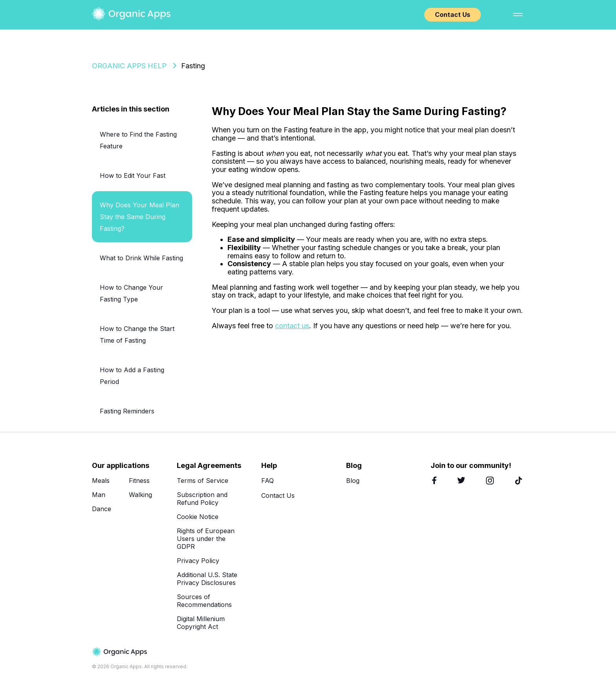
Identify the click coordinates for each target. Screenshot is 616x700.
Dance (102, 509)
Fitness (139, 481)
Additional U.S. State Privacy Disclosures (207, 579)
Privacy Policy (198, 561)
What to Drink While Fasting (141, 258)
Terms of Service (203, 481)
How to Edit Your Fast (133, 175)
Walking (140, 495)
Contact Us (453, 15)
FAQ (268, 481)
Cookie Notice (198, 517)
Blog (353, 481)
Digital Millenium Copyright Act (201, 623)
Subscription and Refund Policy (202, 499)
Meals (101, 481)
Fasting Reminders (127, 411)
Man (99, 495)
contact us (292, 326)
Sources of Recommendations (204, 601)
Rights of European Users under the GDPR (206, 539)
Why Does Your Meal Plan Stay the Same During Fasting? (139, 217)
